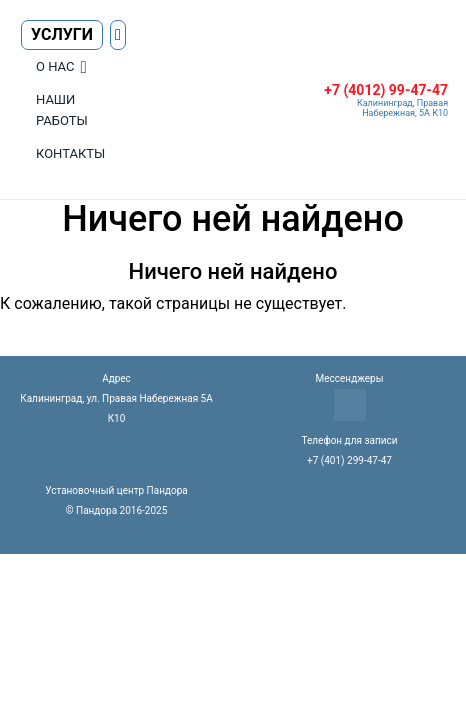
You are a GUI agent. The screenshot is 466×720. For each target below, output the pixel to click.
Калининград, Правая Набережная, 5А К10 (402, 108)
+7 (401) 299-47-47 (349, 460)
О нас (55, 66)
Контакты (70, 153)
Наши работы (62, 110)
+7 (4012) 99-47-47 (386, 90)
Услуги (62, 34)
